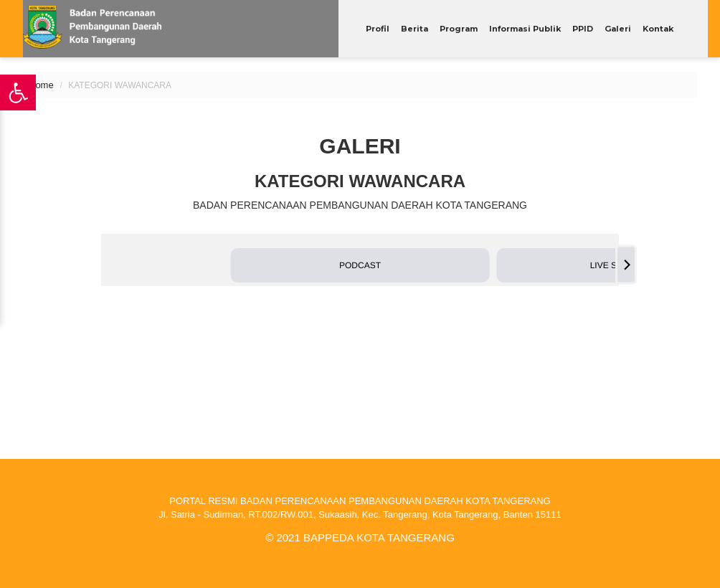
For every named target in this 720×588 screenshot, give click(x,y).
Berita (415, 29)
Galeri (618, 29)
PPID (583, 29)
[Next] (626, 265)
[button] (360, 265)
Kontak (658, 29)
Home (41, 85)
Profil (378, 29)
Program (459, 29)
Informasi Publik (525, 29)
